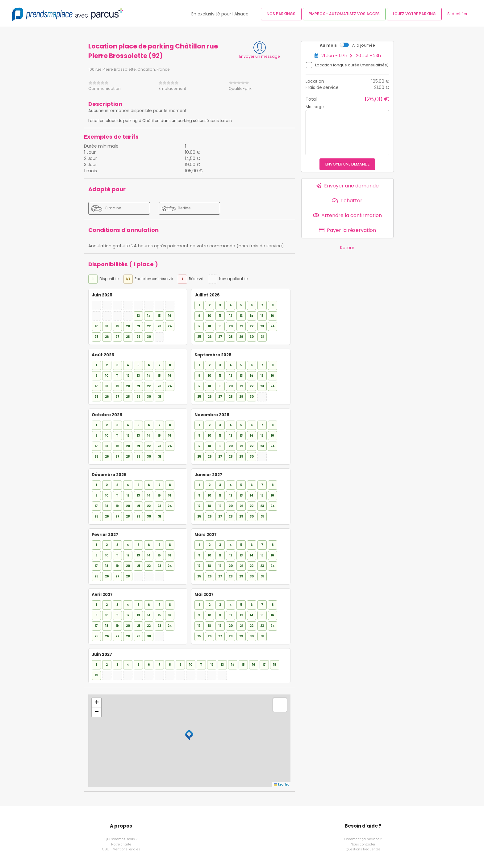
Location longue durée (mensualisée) (352, 65)
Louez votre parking (414, 14)
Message (315, 107)
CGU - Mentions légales (121, 849)
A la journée (364, 45)
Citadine (106, 208)
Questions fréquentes (363, 849)
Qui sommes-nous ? (121, 839)
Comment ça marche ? (363, 839)
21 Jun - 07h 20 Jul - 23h (351, 56)
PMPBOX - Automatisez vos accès (344, 14)
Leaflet (281, 784)
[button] (189, 735)
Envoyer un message (260, 56)
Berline (176, 208)
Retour (347, 248)
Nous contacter (363, 844)
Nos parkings (281, 14)
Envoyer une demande (347, 164)
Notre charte (121, 844)
